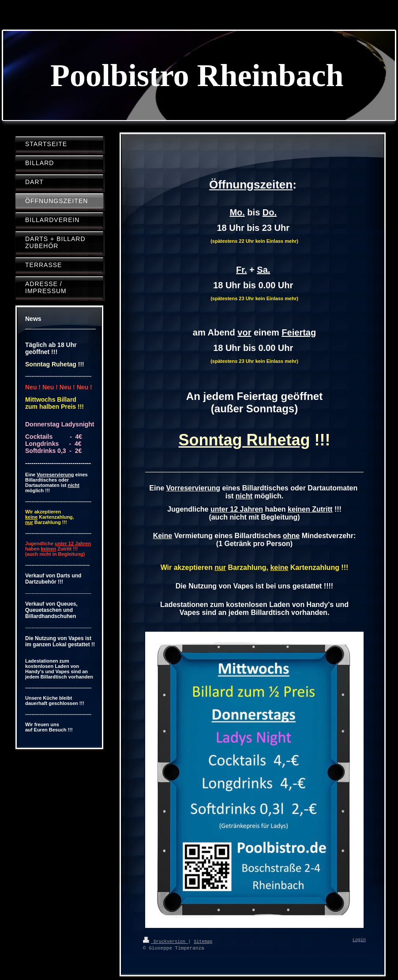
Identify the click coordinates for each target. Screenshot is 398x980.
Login (359, 940)
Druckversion (165, 941)
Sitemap (203, 941)
